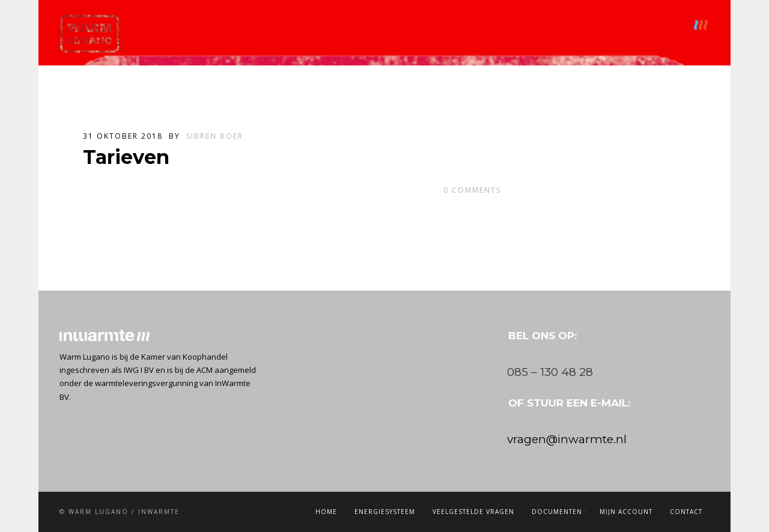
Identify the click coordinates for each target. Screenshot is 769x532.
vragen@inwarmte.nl (567, 439)
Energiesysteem (339, 25)
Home (278, 25)
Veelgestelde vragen (433, 25)
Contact (663, 25)
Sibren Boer (215, 136)
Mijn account (597, 25)
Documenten (522, 25)
